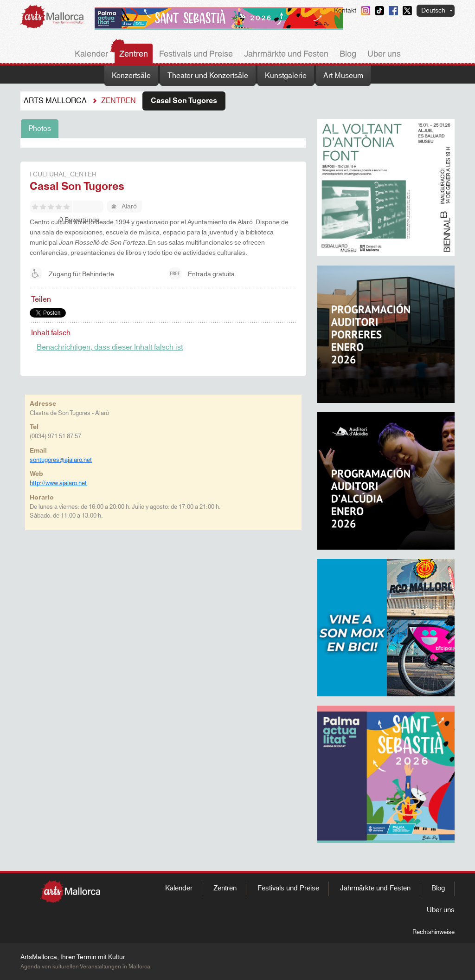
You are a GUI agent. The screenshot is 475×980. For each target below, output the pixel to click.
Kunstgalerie (286, 76)
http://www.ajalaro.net (58, 483)
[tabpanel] (163, 143)
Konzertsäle (131, 76)
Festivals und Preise (196, 54)
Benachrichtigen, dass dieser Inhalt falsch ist (110, 347)
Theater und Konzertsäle (208, 76)
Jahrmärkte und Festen (286, 54)
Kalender (91, 54)
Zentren (134, 54)
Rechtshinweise (433, 932)
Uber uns (384, 54)
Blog (348, 54)
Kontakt (345, 11)
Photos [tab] (40, 129)
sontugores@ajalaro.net (61, 460)
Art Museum (343, 76)
